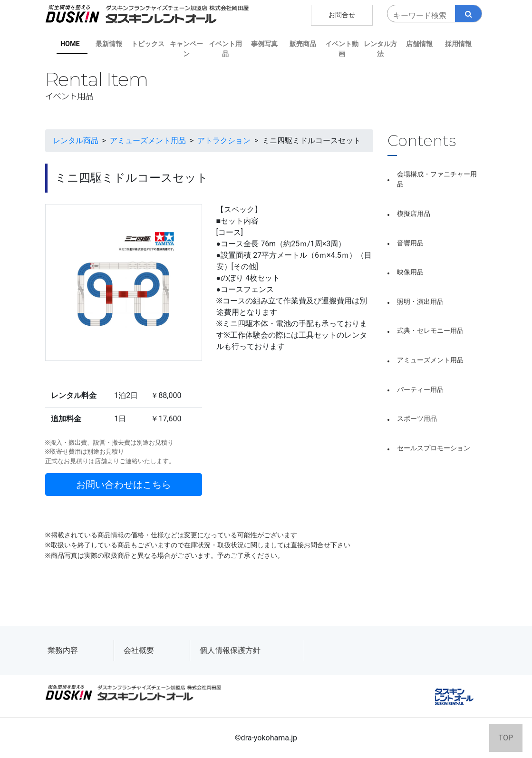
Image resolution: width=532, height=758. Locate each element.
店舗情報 (419, 44)
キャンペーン (186, 49)
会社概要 (139, 650)
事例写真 (264, 44)
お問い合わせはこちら (124, 485)
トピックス (148, 44)
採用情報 (458, 44)
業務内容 (63, 650)
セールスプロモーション (434, 448)
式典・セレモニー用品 (430, 331)
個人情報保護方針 (230, 650)
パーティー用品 (420, 390)
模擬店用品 (414, 214)
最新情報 (109, 44)
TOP (506, 738)
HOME (70, 44)
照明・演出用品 (420, 302)
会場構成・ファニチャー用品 (437, 180)
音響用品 (410, 243)
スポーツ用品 (417, 419)
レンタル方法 (380, 49)
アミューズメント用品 (430, 360)
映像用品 (410, 272)
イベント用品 (225, 49)
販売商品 (303, 44)
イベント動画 (342, 49)
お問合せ (342, 15)
